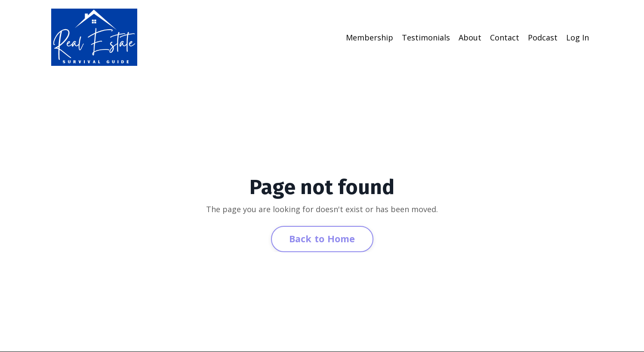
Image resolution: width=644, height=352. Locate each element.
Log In (578, 37)
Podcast (543, 37)
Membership (370, 37)
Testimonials (426, 37)
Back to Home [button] (322, 239)
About (470, 37)
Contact (505, 37)
